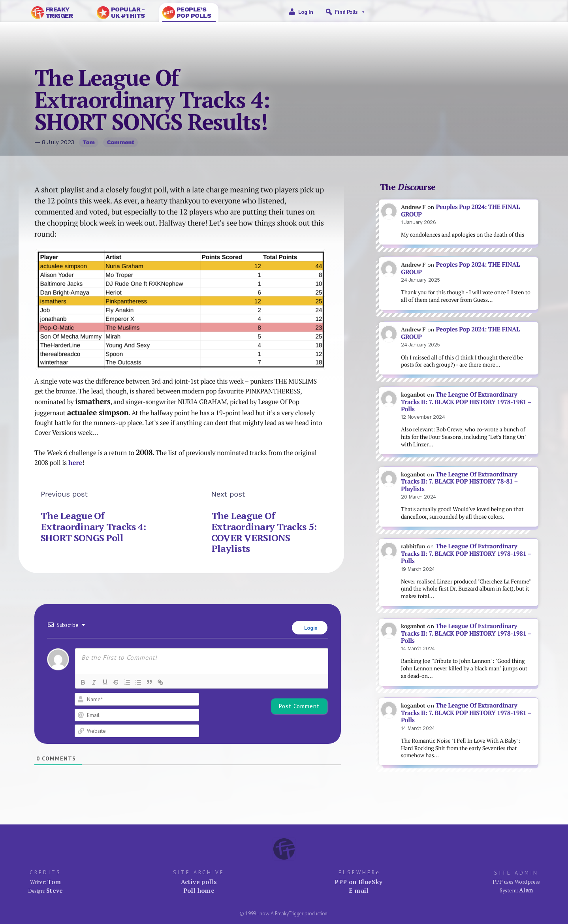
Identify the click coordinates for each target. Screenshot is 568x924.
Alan (526, 890)
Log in (306, 12)
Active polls (199, 882)
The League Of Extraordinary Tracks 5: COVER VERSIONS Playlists (264, 532)
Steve (55, 890)
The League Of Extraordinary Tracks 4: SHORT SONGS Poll (93, 526)
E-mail (359, 890)
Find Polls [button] (350, 12)
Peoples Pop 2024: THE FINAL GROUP (460, 211)
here (75, 463)
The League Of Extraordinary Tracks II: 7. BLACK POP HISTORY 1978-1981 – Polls (466, 402)
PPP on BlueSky (358, 882)
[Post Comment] (299, 706)
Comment (121, 142)
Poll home (199, 890)
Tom (89, 142)
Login (310, 628)
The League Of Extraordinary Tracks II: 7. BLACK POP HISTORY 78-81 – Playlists (459, 482)
